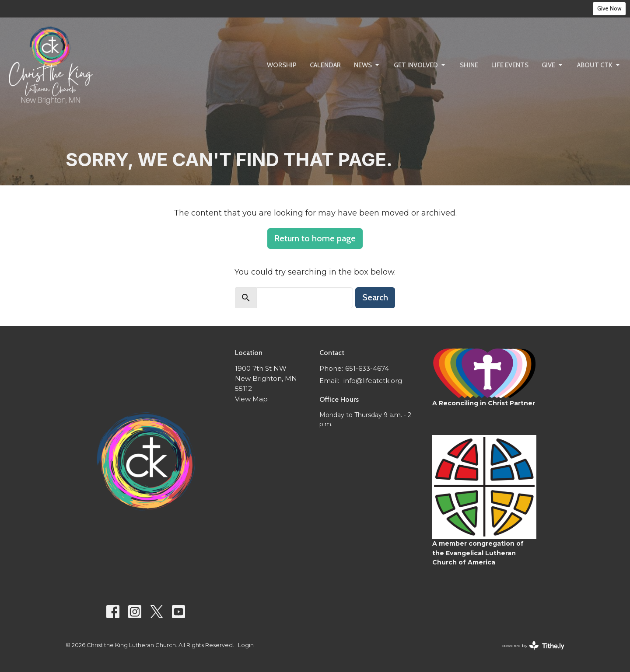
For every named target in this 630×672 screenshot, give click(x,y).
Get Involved (420, 65)
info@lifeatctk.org (373, 381)
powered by (533, 646)
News (367, 65)
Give (553, 65)
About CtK (599, 65)
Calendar (325, 65)
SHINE (469, 65)
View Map (251, 399)
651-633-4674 (367, 368)
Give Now (609, 8)
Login (246, 645)
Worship (282, 65)
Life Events (510, 65)
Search (375, 297)
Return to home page (315, 238)
